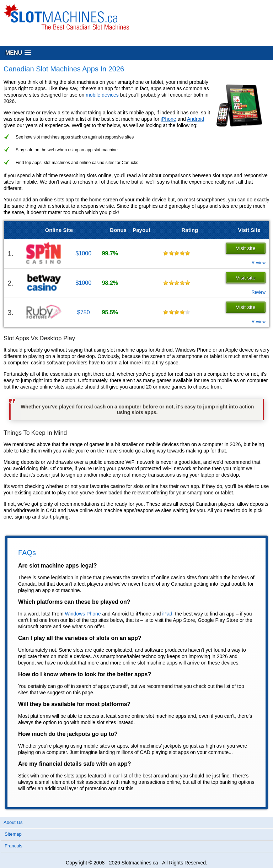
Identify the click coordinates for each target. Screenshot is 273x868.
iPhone (168, 119)
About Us (13, 822)
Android (196, 119)
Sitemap (13, 834)
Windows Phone (83, 614)
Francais (14, 846)
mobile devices (102, 95)
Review (259, 263)
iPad (167, 614)
